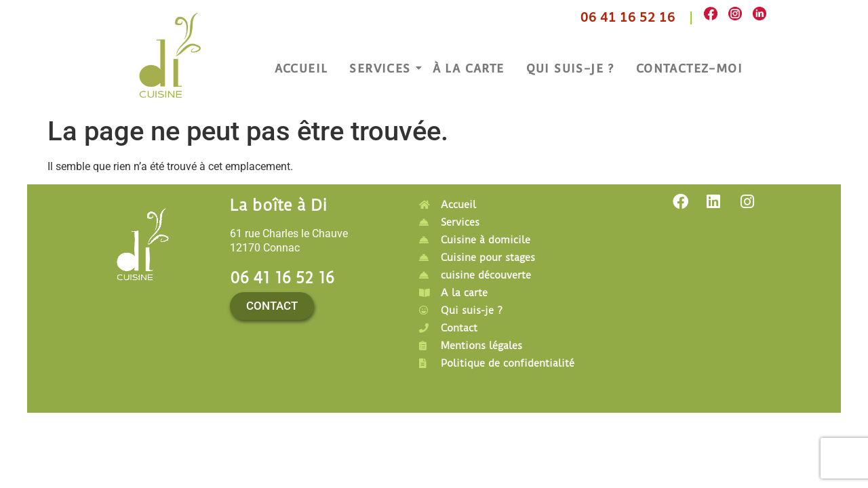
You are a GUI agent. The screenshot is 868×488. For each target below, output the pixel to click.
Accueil (301, 68)
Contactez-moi (689, 68)
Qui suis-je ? (570, 68)
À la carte (469, 68)
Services (382, 68)
